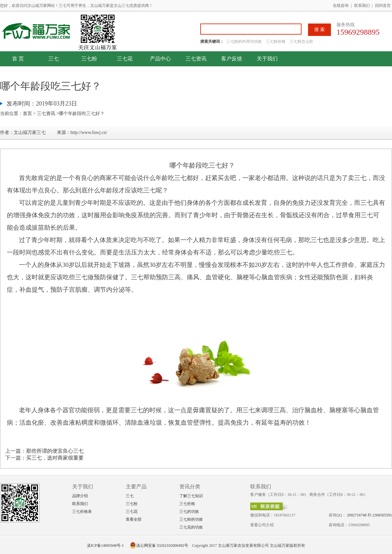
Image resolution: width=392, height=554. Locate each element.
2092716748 (357, 515)
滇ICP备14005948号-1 (105, 546)
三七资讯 (196, 59)
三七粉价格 (276, 41)
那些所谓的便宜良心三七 (55, 451)
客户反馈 (232, 59)
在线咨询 (341, 6)
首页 (27, 114)
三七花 (125, 59)
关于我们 (267, 59)
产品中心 (160, 59)
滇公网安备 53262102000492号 (159, 546)
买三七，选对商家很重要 (55, 458)
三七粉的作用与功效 (245, 41)
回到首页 (383, 6)
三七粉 (89, 59)
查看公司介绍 (262, 525)
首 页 (18, 59)
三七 (54, 59)
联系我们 (362, 6)
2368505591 (382, 515)
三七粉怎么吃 (302, 41)
